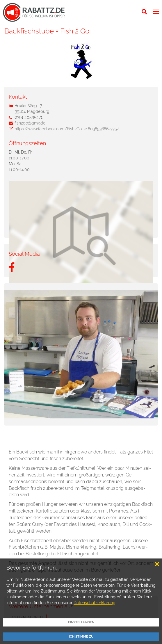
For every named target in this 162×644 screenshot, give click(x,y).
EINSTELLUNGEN (81, 622)
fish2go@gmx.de (30, 123)
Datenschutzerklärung (95, 603)
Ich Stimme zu (81, 637)
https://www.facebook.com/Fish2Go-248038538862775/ (67, 129)
